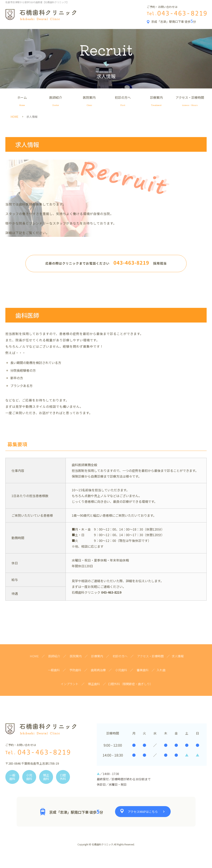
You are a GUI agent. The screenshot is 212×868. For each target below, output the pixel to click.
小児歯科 (121, 670)
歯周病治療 (98, 670)
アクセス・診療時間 (190, 102)
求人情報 (178, 656)
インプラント (70, 684)
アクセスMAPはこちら (143, 812)
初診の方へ (123, 102)
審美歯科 (143, 670)
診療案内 (156, 102)
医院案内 (89, 102)
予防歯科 (75, 670)
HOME (34, 656)
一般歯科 (54, 670)
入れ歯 (161, 670)
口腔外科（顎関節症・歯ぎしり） (130, 684)
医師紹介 (56, 102)
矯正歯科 (94, 684)
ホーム (22, 102)
